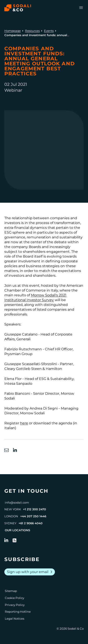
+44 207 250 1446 (33, 516)
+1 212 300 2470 (35, 509)
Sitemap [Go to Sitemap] (11, 591)
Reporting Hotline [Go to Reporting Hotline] (18, 612)
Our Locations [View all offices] (17, 530)
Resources (32, 31)
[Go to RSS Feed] (15, 540)
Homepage (13, 31)
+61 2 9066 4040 (30, 523)
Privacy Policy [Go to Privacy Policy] (15, 605)
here (24, 423)
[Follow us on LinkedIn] (6, 540)
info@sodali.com (17, 502)
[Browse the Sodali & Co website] (18, 8)
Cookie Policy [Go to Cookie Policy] (14, 598)
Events (49, 31)
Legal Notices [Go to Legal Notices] (14, 619)
